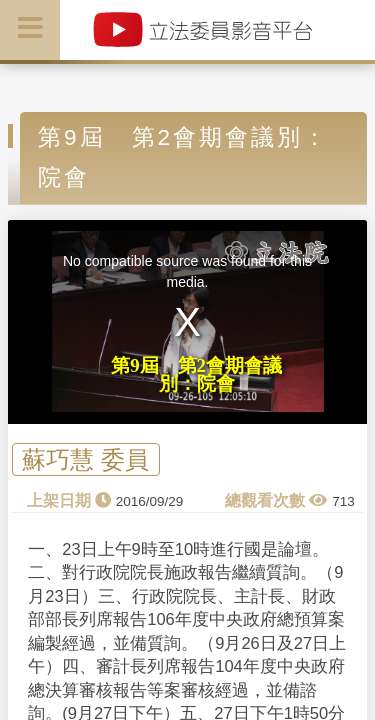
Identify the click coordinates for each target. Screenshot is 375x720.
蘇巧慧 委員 (85, 459)
